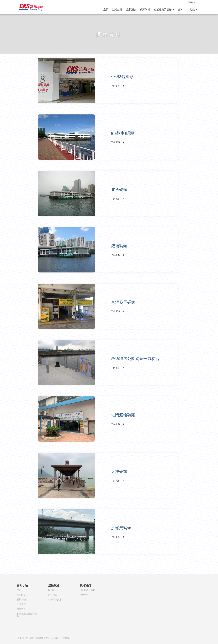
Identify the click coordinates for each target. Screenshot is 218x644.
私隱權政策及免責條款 (27, 615)
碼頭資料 (145, 10)
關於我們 (21, 600)
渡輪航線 (117, 10)
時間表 (52, 590)
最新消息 (131, 10)
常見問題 (21, 595)
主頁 (106, 10)
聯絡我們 (85, 585)
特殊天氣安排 (55, 600)
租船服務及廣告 (163, 10)
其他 (192, 10)
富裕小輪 (22, 585)
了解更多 (119, 85)
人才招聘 (21, 604)
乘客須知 (53, 595)
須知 (181, 10)
